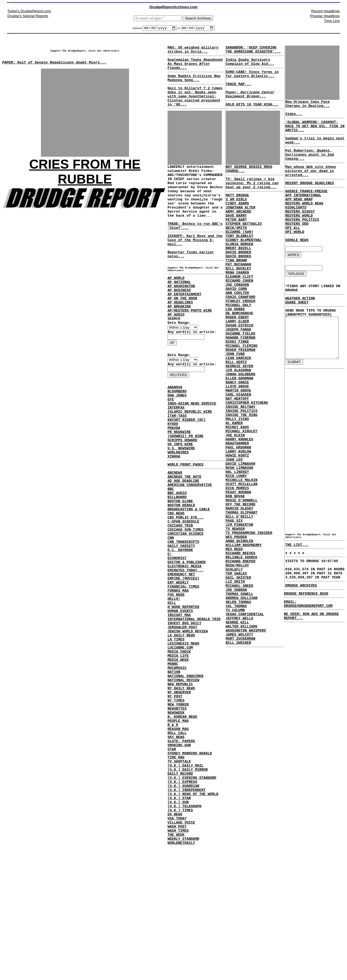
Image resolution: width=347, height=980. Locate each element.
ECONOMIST (177, 636)
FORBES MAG (178, 675)
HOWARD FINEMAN (239, 381)
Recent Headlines (325, 11)
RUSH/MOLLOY (236, 655)
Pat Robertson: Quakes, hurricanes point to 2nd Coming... (307, 164)
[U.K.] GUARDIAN (183, 909)
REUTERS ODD (294, 240)
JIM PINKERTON (238, 606)
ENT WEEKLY (178, 665)
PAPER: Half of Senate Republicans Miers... (54, 67)
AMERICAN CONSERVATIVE (190, 548)
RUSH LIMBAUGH (238, 537)
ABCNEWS (175, 533)
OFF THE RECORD (239, 581)
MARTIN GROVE (237, 445)
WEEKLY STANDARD (183, 973)
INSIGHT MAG (179, 704)
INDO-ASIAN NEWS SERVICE (192, 452)
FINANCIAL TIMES (183, 670)
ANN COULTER (236, 328)
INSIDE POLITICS (240, 469)
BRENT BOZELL (237, 274)
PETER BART (235, 240)
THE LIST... (294, 582)
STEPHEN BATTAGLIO (242, 245)
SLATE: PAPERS (181, 856)
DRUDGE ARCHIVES (297, 628)
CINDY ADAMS (236, 220)
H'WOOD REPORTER (183, 694)
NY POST (175, 802)
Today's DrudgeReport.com (29, 11)
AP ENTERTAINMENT (184, 329)
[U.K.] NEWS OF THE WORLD (193, 919)
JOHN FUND (234, 401)
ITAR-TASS (177, 467)
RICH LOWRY (235, 547)
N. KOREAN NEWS (182, 826)
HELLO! (174, 685)
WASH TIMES (178, 963)
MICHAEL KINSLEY (240, 494)
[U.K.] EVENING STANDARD (192, 899)
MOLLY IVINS (236, 479)
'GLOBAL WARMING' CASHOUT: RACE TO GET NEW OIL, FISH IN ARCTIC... (312, 132)
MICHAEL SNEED (238, 679)
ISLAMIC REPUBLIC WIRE (190, 462)
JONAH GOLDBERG (239, 425)
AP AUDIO (176, 353)
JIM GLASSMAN (237, 420)
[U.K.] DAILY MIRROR (188, 890)
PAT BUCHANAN (237, 293)
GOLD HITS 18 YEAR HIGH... (251, 115)
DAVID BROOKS (237, 284)
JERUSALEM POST (182, 719)
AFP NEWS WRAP (296, 215)
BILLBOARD (177, 563)
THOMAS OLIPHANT (240, 591)
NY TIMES (176, 807)
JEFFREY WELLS (238, 718)
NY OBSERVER (179, 797)
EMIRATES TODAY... (186, 651)
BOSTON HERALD (181, 572)
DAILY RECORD (180, 895)
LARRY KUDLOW (237, 518)
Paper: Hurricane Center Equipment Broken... (249, 103)
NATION (174, 773)
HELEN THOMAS (237, 699)
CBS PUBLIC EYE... (186, 587)
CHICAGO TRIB (180, 597)
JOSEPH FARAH (237, 371)
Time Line (332, 21)
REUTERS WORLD (296, 230)
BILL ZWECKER (237, 747)
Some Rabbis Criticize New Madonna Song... (194, 84)
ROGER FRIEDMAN (239, 396)
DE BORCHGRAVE (238, 352)
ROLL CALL (177, 846)
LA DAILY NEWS (181, 729)
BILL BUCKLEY (237, 298)
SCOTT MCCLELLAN (240, 557)
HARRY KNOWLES (238, 503)
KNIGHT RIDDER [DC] (187, 472)
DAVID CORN (235, 323)
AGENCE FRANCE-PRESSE (304, 206)
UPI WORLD (292, 249)
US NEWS (175, 943)
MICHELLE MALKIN (240, 552)
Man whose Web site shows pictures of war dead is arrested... (308, 183)
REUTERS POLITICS (299, 235)
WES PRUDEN (235, 620)
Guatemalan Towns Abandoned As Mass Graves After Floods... (195, 68)
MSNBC (173, 763)
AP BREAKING (179, 344)
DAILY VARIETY (181, 621)
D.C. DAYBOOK (180, 626)
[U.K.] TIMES (180, 939)
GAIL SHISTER (237, 669)
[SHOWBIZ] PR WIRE (186, 491)
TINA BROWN (235, 289)
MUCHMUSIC (177, 768)
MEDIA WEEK (178, 758)
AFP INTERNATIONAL (301, 210)
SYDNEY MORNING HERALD (190, 870)
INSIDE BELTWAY (239, 464)
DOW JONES (177, 442)
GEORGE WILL (236, 723)
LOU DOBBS (234, 347)
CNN (171, 611)
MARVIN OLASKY (238, 586)
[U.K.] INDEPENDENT (187, 914)
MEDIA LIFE (178, 753)
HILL (172, 690)
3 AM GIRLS (235, 215)
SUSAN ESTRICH (238, 367)
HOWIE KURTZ (236, 523)
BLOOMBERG (177, 437)
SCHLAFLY (233, 659)
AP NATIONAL (179, 314)
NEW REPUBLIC (180, 787)
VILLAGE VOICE (181, 953)
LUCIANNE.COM (180, 743)
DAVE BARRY (235, 235)
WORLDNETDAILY (181, 978)
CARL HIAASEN (237, 450)
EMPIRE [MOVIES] (183, 660)
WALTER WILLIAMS (240, 728)
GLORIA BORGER (238, 269)
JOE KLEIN (234, 498)
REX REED (233, 635)
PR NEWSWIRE (179, 486)
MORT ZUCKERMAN (239, 742)
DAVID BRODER (237, 279)
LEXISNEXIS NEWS (183, 738)
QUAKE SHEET (294, 327)
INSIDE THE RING (240, 474)
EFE (171, 447)
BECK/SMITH (235, 249)
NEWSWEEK (176, 821)
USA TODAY (177, 948)
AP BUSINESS (179, 324)
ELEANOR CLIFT (238, 308)
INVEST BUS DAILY (184, 714)
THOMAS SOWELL (238, 689)
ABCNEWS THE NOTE (184, 538)
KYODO (173, 476)
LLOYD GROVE (236, 440)
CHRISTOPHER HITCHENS (246, 459)
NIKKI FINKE (236, 386)
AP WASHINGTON (181, 319)
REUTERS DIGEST (297, 225)
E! (170, 631)
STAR (172, 865)
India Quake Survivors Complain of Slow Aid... (249, 65)
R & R (173, 836)
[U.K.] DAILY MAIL (186, 885)
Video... (291, 118)
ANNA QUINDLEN (238, 625)
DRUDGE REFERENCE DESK (303, 637)
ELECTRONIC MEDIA (184, 646)
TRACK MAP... (237, 91)
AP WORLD (176, 309)
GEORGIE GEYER (238, 415)
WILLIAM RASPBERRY (242, 630)
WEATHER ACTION (297, 322)
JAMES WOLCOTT (238, 738)
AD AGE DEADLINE (183, 543)
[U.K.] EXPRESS (182, 904)
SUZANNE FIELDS (239, 376)
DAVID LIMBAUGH (239, 533)
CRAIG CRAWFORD (239, 332)
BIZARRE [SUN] (238, 254)
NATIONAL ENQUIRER (186, 777)
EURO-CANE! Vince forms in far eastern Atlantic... (251, 79)
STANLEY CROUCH (239, 337)
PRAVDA (174, 481)
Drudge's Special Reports (28, 16)
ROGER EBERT (236, 357)
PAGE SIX (233, 601)
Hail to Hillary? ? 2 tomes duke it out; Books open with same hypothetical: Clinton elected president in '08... (195, 105)
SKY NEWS (176, 851)
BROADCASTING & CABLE (189, 577)
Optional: (138, 29)
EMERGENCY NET (181, 655)
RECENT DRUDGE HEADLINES (307, 197)
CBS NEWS (176, 582)
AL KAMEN (233, 484)
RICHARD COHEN (238, 313)
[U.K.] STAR (179, 924)
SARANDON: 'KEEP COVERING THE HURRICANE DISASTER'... (252, 51)
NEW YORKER (178, 812)
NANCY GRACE (236, 435)
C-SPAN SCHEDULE (183, 592)
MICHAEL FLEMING (240, 391)
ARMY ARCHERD (237, 230)
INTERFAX (176, 457)
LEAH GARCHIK (237, 406)
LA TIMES (176, 734)
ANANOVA (175, 433)
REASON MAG (178, 841)
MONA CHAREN (236, 303)
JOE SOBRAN (235, 684)
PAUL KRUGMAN (237, 513)
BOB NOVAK (234, 572)
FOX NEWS (176, 680)
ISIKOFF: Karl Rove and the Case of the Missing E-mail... (195, 265)
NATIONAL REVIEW (183, 782)
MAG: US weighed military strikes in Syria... (193, 51)
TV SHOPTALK (179, 880)
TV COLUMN (234, 708)
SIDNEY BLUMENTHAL (242, 264)
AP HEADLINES (180, 339)
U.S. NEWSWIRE (181, 506)
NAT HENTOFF (236, 454)
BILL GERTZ (235, 411)
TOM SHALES (235, 664)
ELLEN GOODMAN (238, 430)
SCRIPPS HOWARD (182, 496)
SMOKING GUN (179, 860)
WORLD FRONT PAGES (186, 524)
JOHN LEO (233, 528)
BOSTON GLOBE (180, 568)
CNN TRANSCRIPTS (183, 616)
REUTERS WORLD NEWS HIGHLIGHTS (313, 220)
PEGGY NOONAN (237, 567)
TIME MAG (176, 875)
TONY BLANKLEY (238, 259)
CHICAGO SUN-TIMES (186, 602)
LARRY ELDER (236, 362)
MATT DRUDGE (236, 210)
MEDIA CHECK (179, 748)
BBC (171, 553)
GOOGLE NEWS (294, 259)
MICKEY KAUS (236, 489)
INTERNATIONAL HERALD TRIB (194, 709)
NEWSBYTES (177, 816)
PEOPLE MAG (178, 831)
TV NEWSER (234, 611)
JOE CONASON (236, 318)
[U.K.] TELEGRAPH (184, 934)
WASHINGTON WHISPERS (245, 733)
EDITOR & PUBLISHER (187, 641)
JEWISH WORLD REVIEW (188, 724)
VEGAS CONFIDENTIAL (243, 713)
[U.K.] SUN (178, 929)
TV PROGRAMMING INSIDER (248, 616)
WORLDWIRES (178, 511)
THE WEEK (176, 968)
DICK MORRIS (236, 562)
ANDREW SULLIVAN (240, 694)
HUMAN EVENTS (180, 699)
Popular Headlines (325, 16)
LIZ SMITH (234, 674)
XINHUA (174, 515)
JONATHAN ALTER (239, 225)
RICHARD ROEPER (239, 650)
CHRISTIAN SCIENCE (186, 607)
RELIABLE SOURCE (240, 645)
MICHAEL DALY (237, 342)
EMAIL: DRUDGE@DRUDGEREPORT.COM (313, 646)
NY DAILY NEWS (181, 792)
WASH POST (177, 958)
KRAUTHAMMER (236, 508)
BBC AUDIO (177, 558)
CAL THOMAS (235, 703)
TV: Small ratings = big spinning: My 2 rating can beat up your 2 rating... (251, 197)
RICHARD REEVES (239, 640)
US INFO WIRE (180, 501)
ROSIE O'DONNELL (240, 577)
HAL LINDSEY (236, 542)
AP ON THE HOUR (182, 334)
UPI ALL (290, 245)
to (179, 29)
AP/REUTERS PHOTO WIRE (190, 348)
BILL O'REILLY (238, 596)
